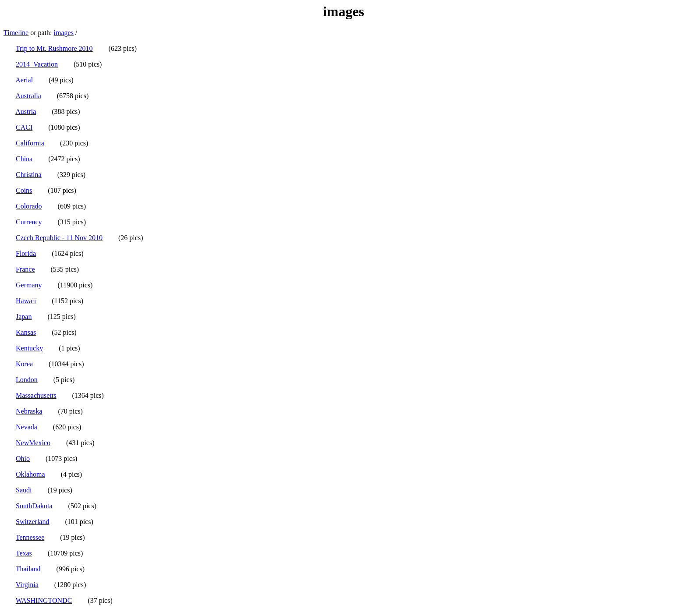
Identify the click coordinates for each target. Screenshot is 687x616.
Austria (26, 112)
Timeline (16, 33)
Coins (24, 190)
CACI (24, 127)
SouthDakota (34, 506)
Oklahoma (30, 474)
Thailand (28, 569)
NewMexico (33, 443)
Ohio (23, 458)
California (30, 143)
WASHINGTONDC (44, 600)
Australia (28, 96)
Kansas (26, 332)
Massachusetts (36, 395)
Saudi (24, 490)
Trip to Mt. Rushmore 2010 (54, 48)
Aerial (24, 80)
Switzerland (32, 522)
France (25, 269)
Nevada (27, 427)
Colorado (29, 206)
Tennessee (30, 537)
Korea (24, 364)
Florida (26, 253)
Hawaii (26, 301)
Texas (24, 553)
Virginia (27, 585)
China (24, 159)
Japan (24, 317)
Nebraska (29, 411)
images (64, 33)
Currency (29, 222)
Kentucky (29, 348)
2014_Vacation (37, 64)
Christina (29, 175)
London (27, 380)
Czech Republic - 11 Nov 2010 (59, 238)
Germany (29, 285)
